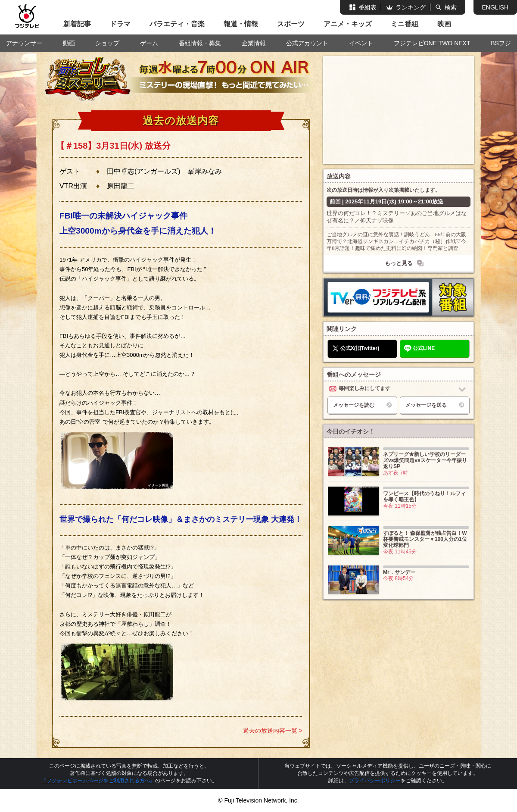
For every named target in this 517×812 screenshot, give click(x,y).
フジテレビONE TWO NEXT (432, 43)
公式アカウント (307, 43)
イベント (361, 43)
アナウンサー (24, 43)
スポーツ (291, 24)
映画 (444, 24)
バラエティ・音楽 (177, 24)
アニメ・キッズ (348, 24)
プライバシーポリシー (375, 781)
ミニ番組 (405, 24)
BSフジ (501, 43)
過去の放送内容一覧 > (273, 731)
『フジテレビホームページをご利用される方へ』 (98, 781)
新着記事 (77, 24)
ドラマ (120, 24)
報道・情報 (241, 24)
